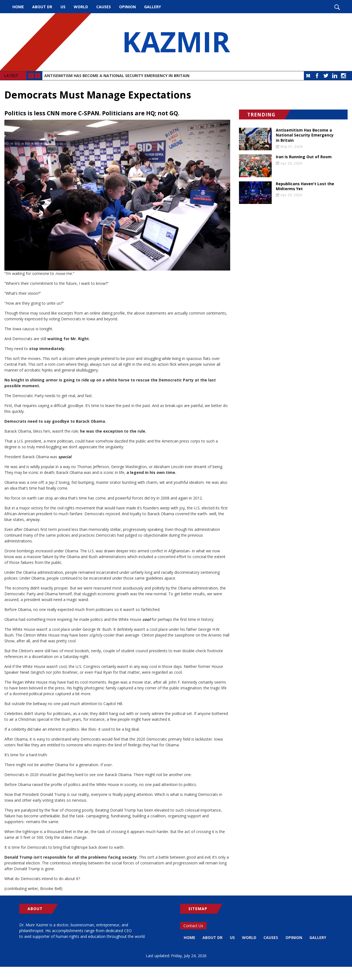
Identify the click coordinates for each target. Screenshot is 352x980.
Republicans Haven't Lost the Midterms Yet (305, 186)
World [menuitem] (81, 7)
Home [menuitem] (18, 7)
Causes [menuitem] (104, 7)
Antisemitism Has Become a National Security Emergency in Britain (117, 76)
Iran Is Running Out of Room (304, 157)
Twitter (326, 76)
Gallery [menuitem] (152, 7)
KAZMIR (176, 42)
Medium (308, 76)
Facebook (317, 76)
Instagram (343, 76)
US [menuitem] (63, 7)
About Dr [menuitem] (42, 7)
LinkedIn (335, 76)
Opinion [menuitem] (127, 7)
